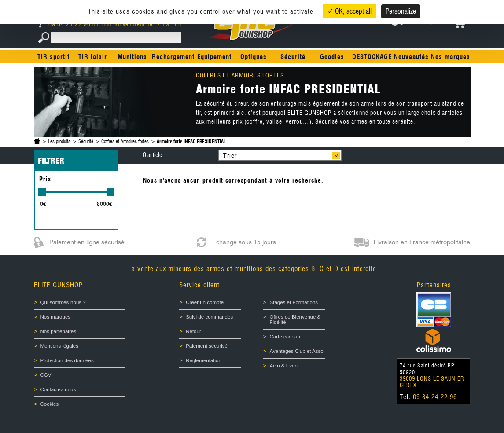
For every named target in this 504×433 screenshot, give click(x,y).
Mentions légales (60, 346)
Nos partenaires (58, 331)
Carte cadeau (285, 337)
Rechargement (173, 57)
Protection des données (67, 360)
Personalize (401, 11)
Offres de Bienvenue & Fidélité (295, 319)
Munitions (132, 57)
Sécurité (293, 57)
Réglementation (204, 360)
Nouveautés (411, 57)
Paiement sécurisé (207, 346)
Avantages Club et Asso (296, 351)
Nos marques (451, 57)
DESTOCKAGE (372, 57)
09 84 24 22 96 (66, 24)
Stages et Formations (294, 302)
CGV (46, 375)
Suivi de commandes (209, 317)
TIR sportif (53, 57)
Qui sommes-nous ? (63, 302)
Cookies (50, 404)
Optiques (254, 57)
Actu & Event (284, 366)
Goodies (332, 57)
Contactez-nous (58, 389)
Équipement (214, 57)
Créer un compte (205, 302)
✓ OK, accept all (349, 11)
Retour (193, 331)
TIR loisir (93, 57)
